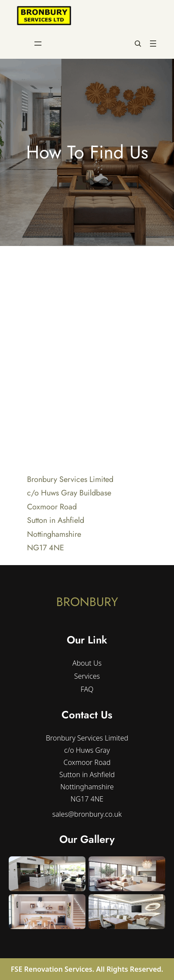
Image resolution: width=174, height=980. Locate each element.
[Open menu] (38, 44)
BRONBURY (87, 602)
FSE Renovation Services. (54, 969)
